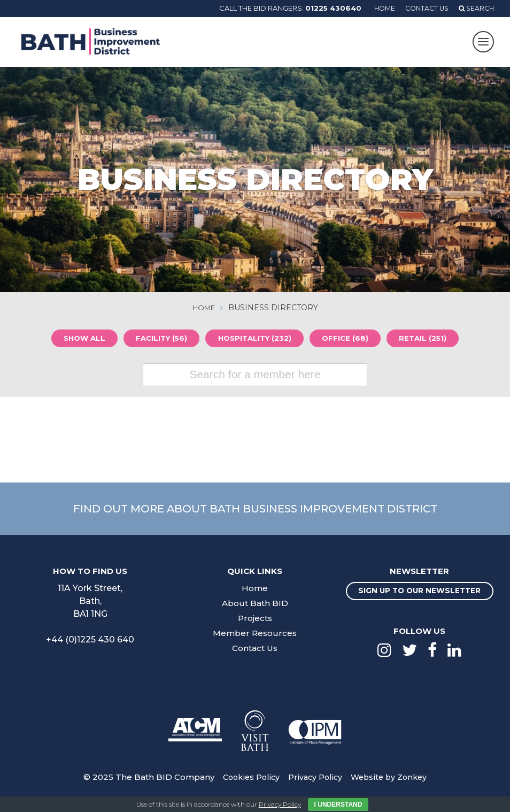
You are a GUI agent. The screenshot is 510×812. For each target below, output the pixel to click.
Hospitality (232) (256, 339)
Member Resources (255, 634)
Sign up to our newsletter (420, 596)
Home (378, 8)
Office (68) (350, 339)
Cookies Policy (248, 787)
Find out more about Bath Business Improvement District (255, 510)
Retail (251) (431, 339)
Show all (77, 339)
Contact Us (423, 8)
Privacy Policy (315, 787)
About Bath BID (255, 604)
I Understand (338, 805)
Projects (255, 619)
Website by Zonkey (391, 787)
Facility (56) (158, 339)
